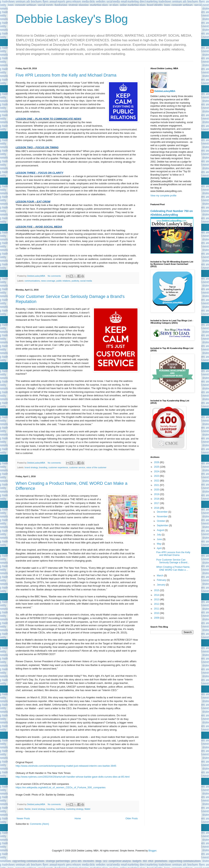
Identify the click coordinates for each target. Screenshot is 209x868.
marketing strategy (75, 809)
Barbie (28, 809)
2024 (157, 472)
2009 (157, 618)
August (161, 530)
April (159, 548)
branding (43, 467)
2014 (157, 595)
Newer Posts (23, 819)
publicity (75, 281)
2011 (157, 609)
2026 (157, 462)
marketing (60, 809)
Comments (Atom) (39, 824)
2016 (157, 508)
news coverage (48, 281)
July (159, 535)
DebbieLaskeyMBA (165, 91)
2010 (157, 613)
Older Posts (132, 819)
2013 (157, 600)
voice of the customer (96, 467)
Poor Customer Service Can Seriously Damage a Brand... (173, 561)
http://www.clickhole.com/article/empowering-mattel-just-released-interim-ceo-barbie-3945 (66, 766)
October (161, 521)
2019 (157, 494)
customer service (77, 467)
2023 (157, 476)
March (160, 576)
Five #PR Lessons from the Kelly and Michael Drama (66, 75)
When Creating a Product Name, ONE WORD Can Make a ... (173, 568)
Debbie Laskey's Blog (72, 19)
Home (78, 819)
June (160, 539)
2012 (157, 604)
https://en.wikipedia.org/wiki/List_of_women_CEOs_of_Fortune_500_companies (61, 787)
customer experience (58, 467)
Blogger (152, 851)
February (162, 580)
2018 (157, 499)
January (161, 585)
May (159, 544)
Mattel (87, 809)
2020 (157, 490)
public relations (63, 281)
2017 (157, 503)
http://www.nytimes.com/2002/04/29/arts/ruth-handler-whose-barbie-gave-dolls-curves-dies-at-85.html (73, 777)
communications (32, 281)
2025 (157, 467)
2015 (157, 590)
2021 (157, 485)
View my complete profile (163, 196)
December (163, 512)
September (163, 525)
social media (86, 281)
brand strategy (31, 467)
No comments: (55, 276)
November (163, 517)
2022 (157, 481)
